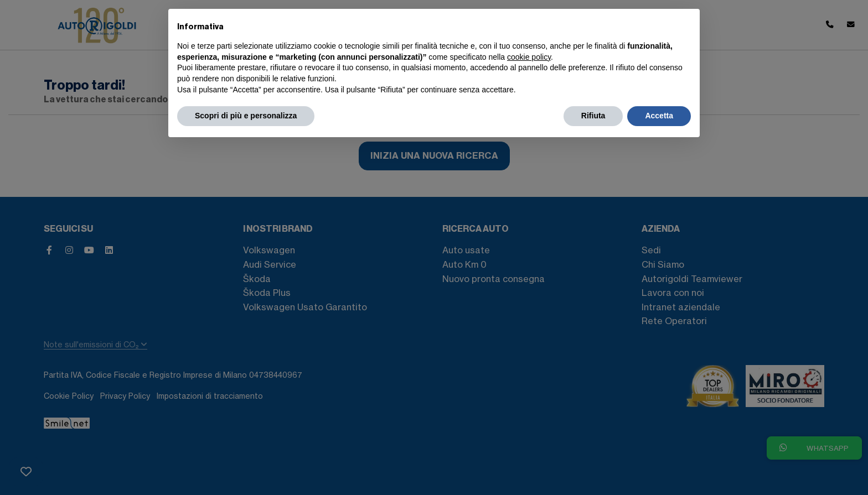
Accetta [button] (659, 116)
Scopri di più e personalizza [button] (246, 116)
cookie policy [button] (529, 57)
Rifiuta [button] (593, 116)
